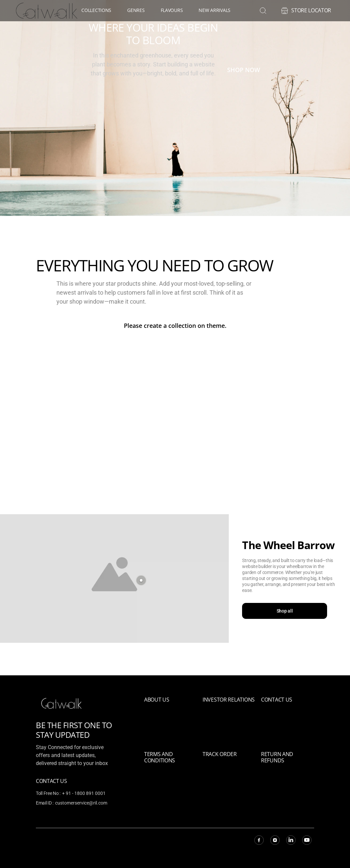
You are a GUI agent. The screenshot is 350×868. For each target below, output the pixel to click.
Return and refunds (277, 757)
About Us (157, 700)
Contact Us (277, 700)
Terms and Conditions (160, 757)
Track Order (220, 754)
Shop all (286, 611)
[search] (263, 11)
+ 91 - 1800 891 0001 (84, 793)
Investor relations (229, 700)
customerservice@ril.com (81, 803)
